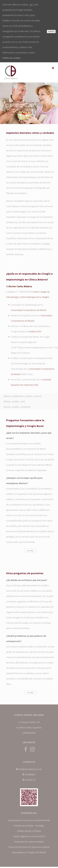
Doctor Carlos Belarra (20, 286)
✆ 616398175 (29, 780)
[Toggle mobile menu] (53, 68)
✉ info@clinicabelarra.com (29, 769)
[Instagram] (32, 749)
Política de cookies (11, 58)
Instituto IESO (35, 331)
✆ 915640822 (29, 774)
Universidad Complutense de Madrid (29, 310)
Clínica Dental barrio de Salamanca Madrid (29, 847)
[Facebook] (26, 749)
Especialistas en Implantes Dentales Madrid (29, 820)
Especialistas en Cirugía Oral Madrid (29, 852)
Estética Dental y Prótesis (29, 831)
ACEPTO (51, 32)
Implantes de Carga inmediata (29, 842)
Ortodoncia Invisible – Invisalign (29, 826)
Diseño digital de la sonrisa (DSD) (29, 836)
